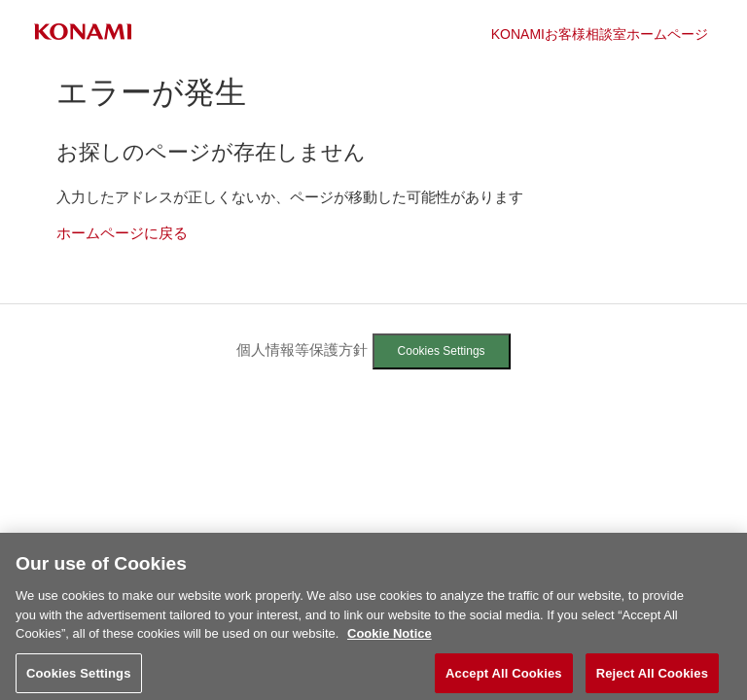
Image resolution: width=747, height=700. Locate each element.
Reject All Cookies (652, 678)
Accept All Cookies (504, 678)
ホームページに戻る (122, 233)
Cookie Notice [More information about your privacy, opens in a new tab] (390, 638)
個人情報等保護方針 (302, 350)
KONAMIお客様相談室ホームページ (600, 34)
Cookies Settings (442, 351)
